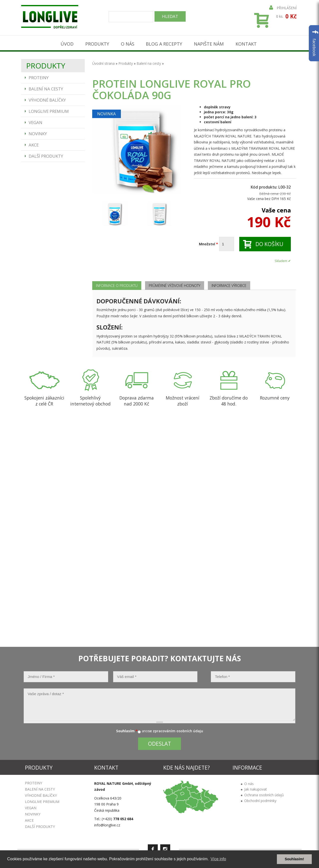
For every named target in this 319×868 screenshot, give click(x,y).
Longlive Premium (49, 110)
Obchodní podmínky (260, 799)
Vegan (36, 121)
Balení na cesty (46, 88)
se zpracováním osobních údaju (176, 730)
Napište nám (209, 43)
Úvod (66, 43)
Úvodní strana (103, 62)
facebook (314, 43)
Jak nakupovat (256, 788)
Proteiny (39, 76)
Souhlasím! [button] (294, 859)
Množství (208, 243)
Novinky (38, 132)
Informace (247, 766)
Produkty (97, 43)
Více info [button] (218, 859)
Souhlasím (127, 730)
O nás (127, 43)
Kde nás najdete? (187, 766)
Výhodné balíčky (47, 99)
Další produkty (46, 155)
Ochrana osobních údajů (264, 794)
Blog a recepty (164, 43)
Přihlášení (283, 8)
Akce (34, 144)
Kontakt (247, 43)
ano (145, 730)
